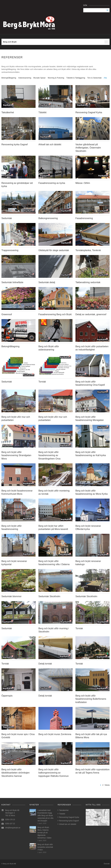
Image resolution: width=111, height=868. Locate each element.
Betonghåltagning (9, 78)
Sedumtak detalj (47, 282)
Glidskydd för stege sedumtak (54, 250)
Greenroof (7, 314)
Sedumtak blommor (11, 596)
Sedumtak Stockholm (49, 596)
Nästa (107, 785)
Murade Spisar (40, 78)
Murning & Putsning (56, 78)
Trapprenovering (10, 250)
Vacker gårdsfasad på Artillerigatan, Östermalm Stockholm (88, 148)
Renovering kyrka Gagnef (15, 144)
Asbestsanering (25, 78)
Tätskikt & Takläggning (76, 78)
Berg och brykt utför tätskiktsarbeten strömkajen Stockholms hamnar (16, 773)
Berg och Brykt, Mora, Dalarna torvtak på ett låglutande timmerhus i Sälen (44, 833)
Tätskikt (42, 112)
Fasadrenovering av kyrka (52, 183)
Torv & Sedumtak (94, 78)
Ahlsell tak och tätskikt (50, 144)
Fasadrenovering (84, 218)
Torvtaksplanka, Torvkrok (88, 250)
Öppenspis (7, 696)
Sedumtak (7, 218)
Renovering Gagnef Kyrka (89, 112)
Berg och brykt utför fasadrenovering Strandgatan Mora (16, 455)
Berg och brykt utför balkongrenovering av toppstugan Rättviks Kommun (54, 773)
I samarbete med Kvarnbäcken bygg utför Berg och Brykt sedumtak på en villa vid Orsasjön (45, 816)
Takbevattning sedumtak (88, 282)
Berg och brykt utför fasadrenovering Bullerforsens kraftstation (91, 699)
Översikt (107, 864)
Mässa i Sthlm (83, 183)
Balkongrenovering (48, 218)
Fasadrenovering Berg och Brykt (55, 314)
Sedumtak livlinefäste (12, 282)
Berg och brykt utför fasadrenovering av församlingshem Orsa (49, 455)
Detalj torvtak (45, 664)
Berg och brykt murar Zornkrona (55, 734)
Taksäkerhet (8, 112)
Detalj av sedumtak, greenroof (91, 314)
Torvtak (42, 382)
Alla (105, 78)
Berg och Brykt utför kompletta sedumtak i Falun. (45, 847)
